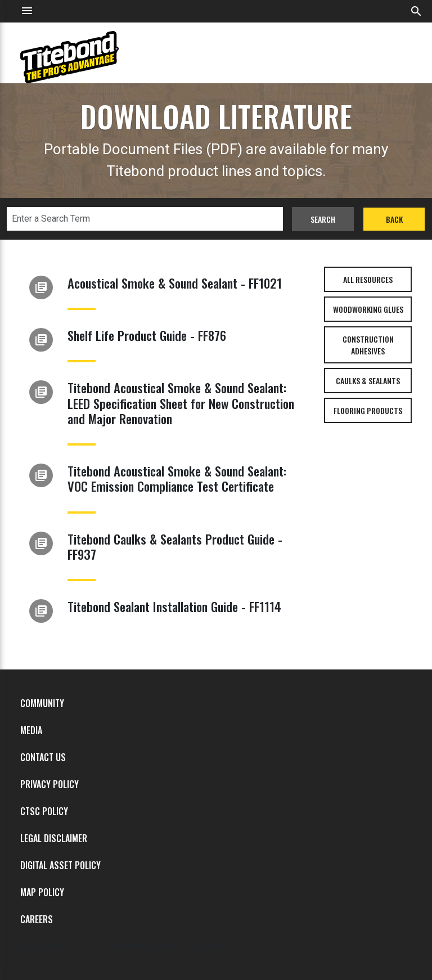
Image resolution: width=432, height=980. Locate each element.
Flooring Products (368, 410)
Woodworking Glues (368, 309)
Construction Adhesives (368, 345)
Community (42, 703)
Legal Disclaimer (54, 838)
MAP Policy (42, 892)
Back (394, 219)
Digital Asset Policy (60, 865)
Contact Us (43, 757)
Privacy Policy (49, 784)
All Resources (368, 279)
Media (31, 730)
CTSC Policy (44, 811)
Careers (37, 919)
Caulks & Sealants (368, 381)
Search (323, 219)
